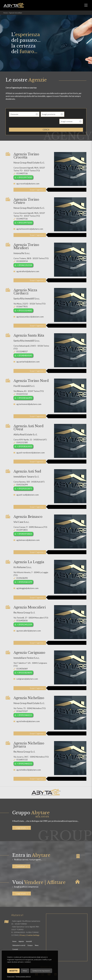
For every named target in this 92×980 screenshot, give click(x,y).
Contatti (15, 942)
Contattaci (21, 859)
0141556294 (22, 477)
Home (5, 13)
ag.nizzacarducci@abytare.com (30, 309)
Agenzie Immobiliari (15, 13)
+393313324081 (25, 303)
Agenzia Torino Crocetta (26, 149)
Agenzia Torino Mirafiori (26, 239)
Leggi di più (22, 821)
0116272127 (22, 704)
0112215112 (22, 387)
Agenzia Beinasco (28, 510)
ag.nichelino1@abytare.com (29, 763)
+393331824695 (25, 665)
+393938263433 (25, 439)
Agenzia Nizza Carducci (25, 285)
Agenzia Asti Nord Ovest (28, 421)
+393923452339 (25, 617)
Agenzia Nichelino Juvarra (29, 738)
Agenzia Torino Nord (31, 374)
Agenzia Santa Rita (29, 328)
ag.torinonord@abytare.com (29, 397)
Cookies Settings (33, 928)
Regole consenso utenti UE (23, 977)
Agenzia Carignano (29, 645)
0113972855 (22, 523)
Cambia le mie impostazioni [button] (41, 971)
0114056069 (22, 661)
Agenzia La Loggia (29, 555)
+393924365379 (25, 575)
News (37, 938)
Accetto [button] (13, 971)
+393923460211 (25, 708)
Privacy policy (11, 977)
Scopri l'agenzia (36, 182)
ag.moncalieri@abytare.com (29, 624)
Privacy (22, 928)
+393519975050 (25, 170)
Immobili (29, 934)
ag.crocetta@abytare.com (28, 176)
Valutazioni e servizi (19, 938)
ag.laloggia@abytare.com (27, 581)
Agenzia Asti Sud (27, 464)
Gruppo (30, 938)
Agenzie (21, 934)
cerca (46, 122)
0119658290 (22, 571)
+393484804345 (25, 348)
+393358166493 (25, 391)
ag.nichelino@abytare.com (28, 714)
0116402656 (22, 613)
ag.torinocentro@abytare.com (30, 222)
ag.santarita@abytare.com (28, 354)
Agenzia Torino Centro (26, 194)
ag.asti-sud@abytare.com (27, 488)
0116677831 (22, 299)
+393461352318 (25, 258)
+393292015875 (25, 481)
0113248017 (22, 344)
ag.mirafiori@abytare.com (28, 264)
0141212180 (22, 435)
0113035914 (22, 254)
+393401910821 (25, 527)
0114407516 (22, 166)
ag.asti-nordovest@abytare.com (30, 445)
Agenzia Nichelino (29, 691)
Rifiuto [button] (25, 971)
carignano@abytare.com (27, 672)
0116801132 (22, 752)
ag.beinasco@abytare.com (28, 533)
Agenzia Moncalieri (30, 600)
